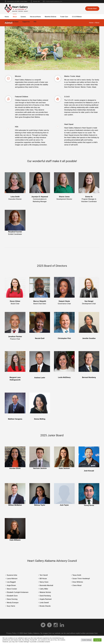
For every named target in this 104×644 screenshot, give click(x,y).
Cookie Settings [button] (87, 640)
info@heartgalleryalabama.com (54, 1)
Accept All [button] (97, 640)
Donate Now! (92, 9)
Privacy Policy (11, 633)
